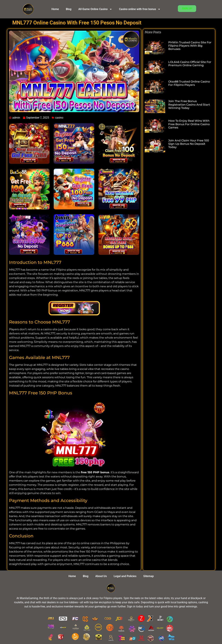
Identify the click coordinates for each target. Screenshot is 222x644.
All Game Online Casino (95, 9)
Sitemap (149, 576)
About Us (101, 576)
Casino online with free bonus (140, 9)
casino (59, 118)
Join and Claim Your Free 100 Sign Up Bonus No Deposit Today (189, 144)
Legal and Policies (125, 576)
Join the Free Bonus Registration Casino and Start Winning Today (189, 104)
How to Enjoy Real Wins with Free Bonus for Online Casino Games (189, 124)
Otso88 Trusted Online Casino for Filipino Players (189, 83)
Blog (69, 9)
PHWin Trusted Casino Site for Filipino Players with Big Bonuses (190, 46)
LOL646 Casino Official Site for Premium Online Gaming (190, 64)
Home (55, 9)
